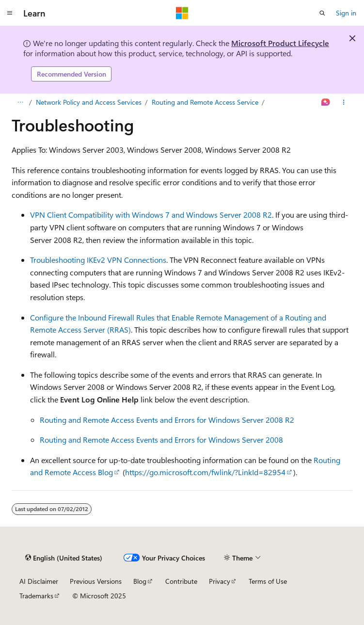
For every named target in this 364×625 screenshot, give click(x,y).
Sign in (346, 13)
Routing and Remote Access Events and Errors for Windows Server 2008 (161, 440)
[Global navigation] (10, 13)
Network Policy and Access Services (89, 102)
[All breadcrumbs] (20, 102)
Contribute (181, 581)
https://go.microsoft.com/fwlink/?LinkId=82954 (205, 472)
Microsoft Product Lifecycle (280, 43)
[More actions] (344, 102)
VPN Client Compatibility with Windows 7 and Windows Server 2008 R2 (151, 215)
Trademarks (36, 596)
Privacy (220, 581)
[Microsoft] (182, 13)
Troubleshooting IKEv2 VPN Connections (98, 260)
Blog (140, 581)
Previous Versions (96, 581)
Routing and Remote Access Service (205, 102)
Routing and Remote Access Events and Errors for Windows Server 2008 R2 (167, 420)
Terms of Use (268, 581)
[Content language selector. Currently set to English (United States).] (64, 558)
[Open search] (322, 13)
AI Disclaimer (39, 581)
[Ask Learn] (326, 102)
